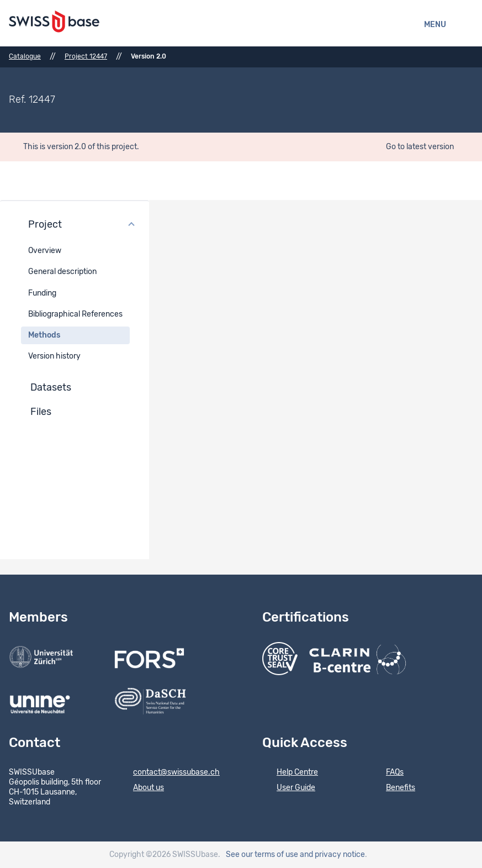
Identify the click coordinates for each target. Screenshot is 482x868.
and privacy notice (332, 855)
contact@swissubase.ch (169, 773)
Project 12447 (86, 56)
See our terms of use (262, 855)
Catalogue (25, 56)
